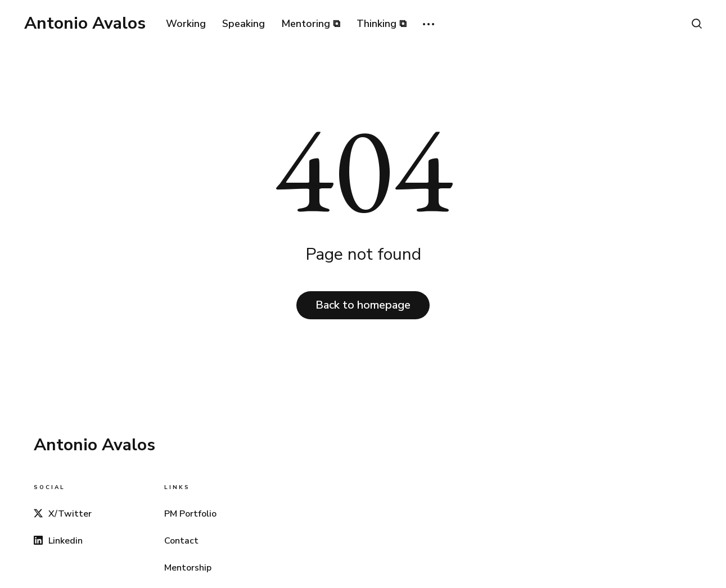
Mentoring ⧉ (311, 24)
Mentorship (188, 568)
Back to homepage (363, 305)
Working (186, 24)
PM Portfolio (190, 514)
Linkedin (58, 541)
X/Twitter (63, 514)
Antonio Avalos (85, 24)
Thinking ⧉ (382, 24)
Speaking (243, 24)
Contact (181, 541)
